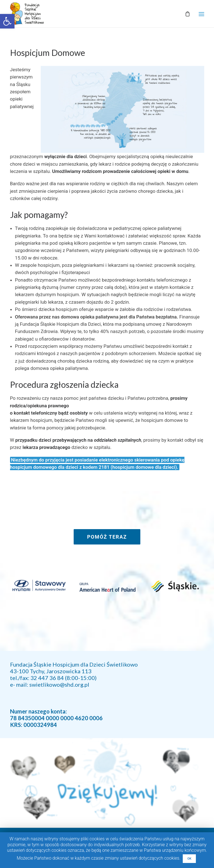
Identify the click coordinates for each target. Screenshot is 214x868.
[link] (7, 21)
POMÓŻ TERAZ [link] (107, 537)
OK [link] (189, 859)
